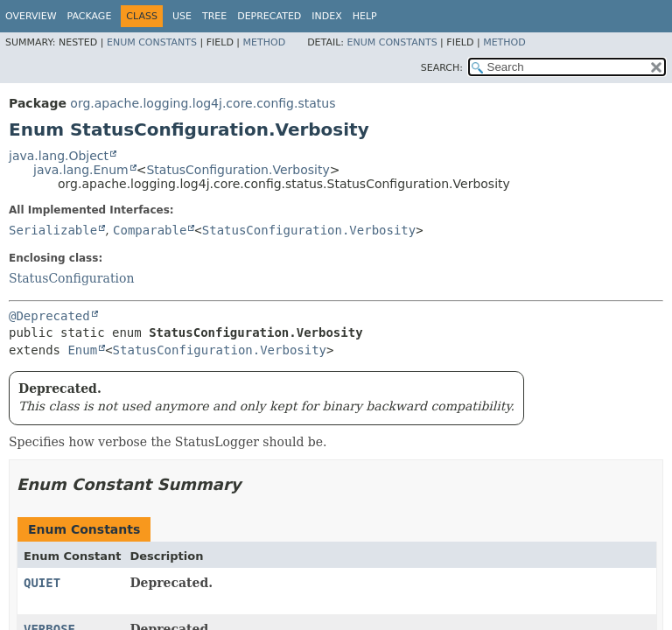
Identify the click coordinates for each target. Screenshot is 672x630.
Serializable (53, 230)
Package (90, 16)
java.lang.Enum (81, 170)
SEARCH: (442, 68)
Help (365, 16)
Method (265, 42)
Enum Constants (152, 42)
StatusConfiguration (71, 278)
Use (182, 16)
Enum (82, 350)
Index (326, 16)
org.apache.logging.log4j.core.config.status (203, 103)
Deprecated (269, 16)
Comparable (150, 230)
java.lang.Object (59, 156)
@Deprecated (49, 316)
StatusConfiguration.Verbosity (238, 170)
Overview (31, 16)
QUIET (42, 583)
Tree (214, 16)
